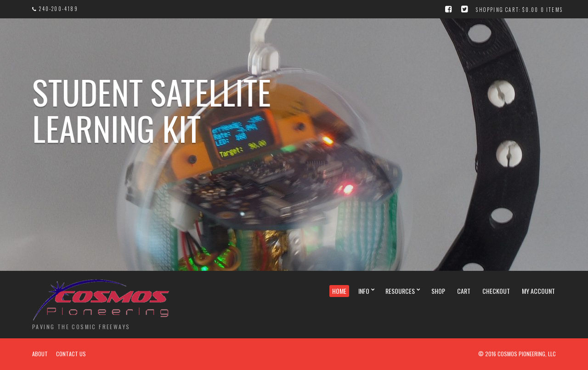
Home (339, 291)
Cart (464, 291)
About (40, 354)
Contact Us (71, 354)
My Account (538, 291)
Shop (438, 291)
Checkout (496, 291)
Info (364, 291)
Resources (400, 291)
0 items (552, 10)
